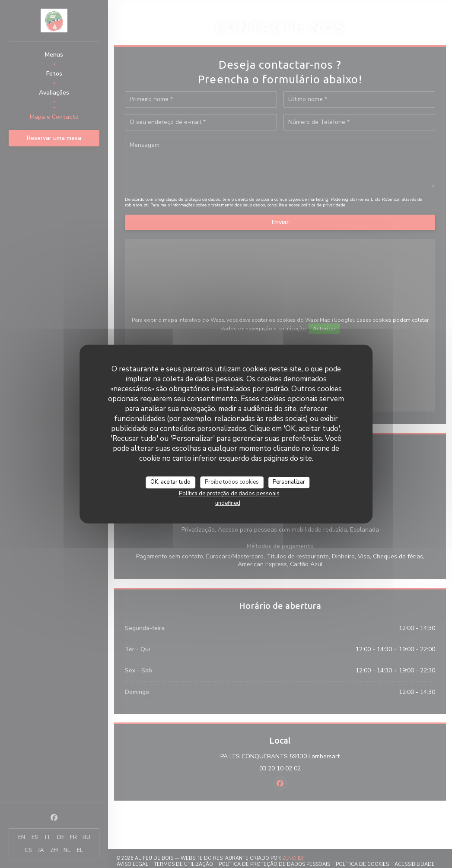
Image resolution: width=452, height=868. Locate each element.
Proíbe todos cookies (232, 482)
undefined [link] (228, 503)
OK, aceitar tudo (170, 482)
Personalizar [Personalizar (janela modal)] (289, 482)
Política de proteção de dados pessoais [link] (229, 494)
